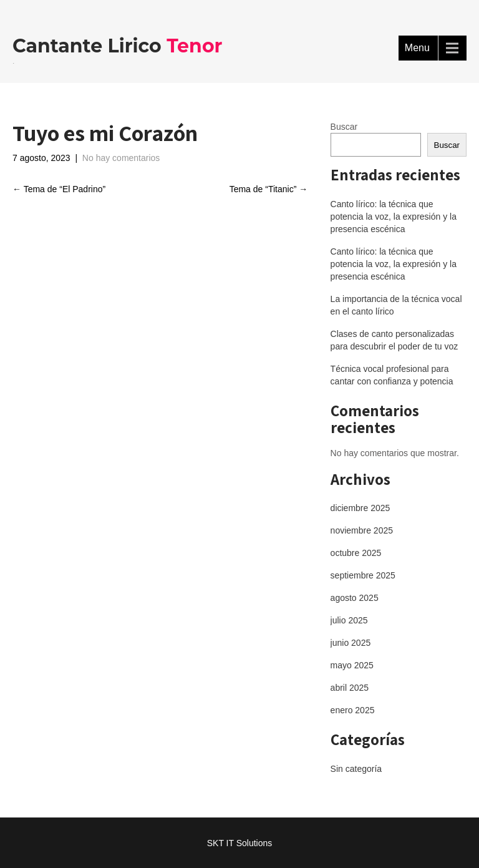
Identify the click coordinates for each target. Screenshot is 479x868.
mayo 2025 (352, 665)
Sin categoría (356, 769)
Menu (417, 48)
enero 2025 (353, 710)
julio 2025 (349, 620)
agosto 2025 (355, 598)
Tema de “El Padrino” (59, 189)
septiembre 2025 (363, 575)
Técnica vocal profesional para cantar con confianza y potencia (392, 375)
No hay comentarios (121, 158)
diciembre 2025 (360, 508)
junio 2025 (351, 643)
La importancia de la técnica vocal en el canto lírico (396, 305)
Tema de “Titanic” (269, 189)
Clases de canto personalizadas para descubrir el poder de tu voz (394, 340)
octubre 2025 (356, 553)
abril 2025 (350, 688)
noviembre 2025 (362, 530)
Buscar (344, 127)
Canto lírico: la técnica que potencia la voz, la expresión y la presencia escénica (394, 217)
